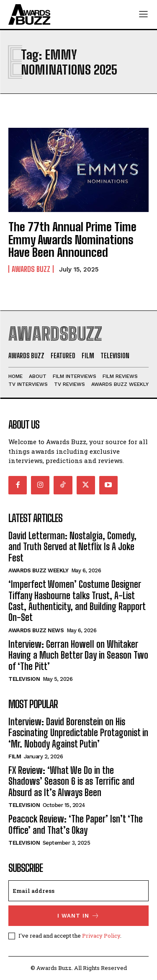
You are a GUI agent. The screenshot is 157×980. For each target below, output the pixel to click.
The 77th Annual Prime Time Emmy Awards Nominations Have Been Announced (72, 240)
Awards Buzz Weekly (38, 570)
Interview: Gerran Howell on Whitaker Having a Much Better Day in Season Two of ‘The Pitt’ (78, 655)
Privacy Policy (101, 936)
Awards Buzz (31, 269)
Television (24, 679)
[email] (78, 891)
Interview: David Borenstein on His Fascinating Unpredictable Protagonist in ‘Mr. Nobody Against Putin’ (78, 733)
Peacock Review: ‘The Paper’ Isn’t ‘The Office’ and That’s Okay (76, 824)
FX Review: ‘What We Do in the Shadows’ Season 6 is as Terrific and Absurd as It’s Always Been (71, 781)
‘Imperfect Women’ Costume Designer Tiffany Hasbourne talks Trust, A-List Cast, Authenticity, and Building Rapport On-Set (77, 601)
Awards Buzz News (36, 630)
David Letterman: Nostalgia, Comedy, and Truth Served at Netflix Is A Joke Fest (72, 547)
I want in (78, 916)
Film (15, 756)
